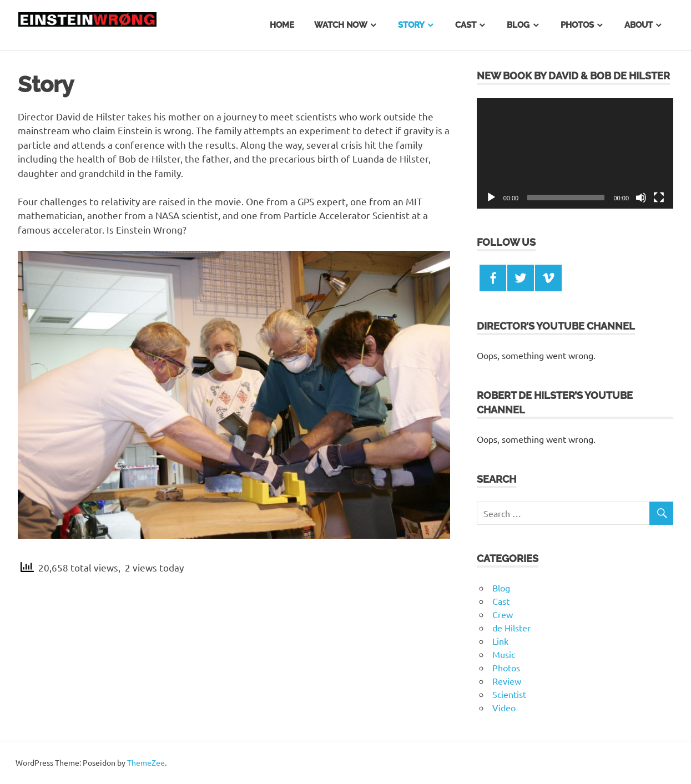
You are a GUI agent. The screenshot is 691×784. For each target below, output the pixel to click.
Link (500, 641)
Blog (518, 25)
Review (507, 681)
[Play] (491, 198)
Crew (503, 614)
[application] (575, 153)
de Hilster (511, 628)
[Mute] (641, 198)
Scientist (509, 694)
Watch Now (341, 25)
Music (504, 654)
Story (411, 25)
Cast (466, 25)
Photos (577, 25)
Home (282, 25)
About (639, 25)
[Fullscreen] (659, 198)
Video (504, 707)
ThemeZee (146, 762)
